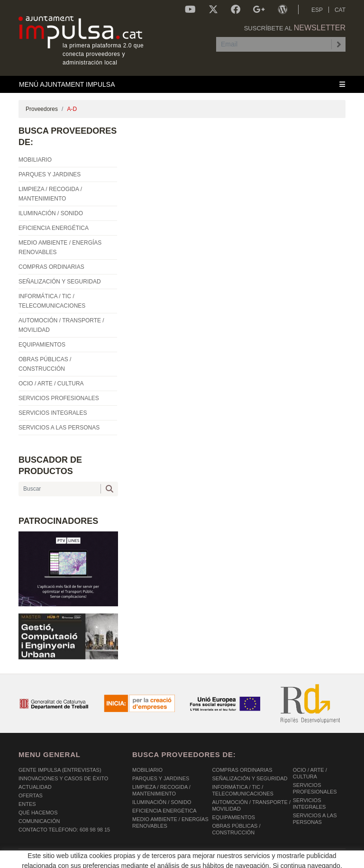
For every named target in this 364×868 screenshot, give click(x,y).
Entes (27, 804)
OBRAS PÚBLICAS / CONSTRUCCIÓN (236, 829)
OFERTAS (31, 795)
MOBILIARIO (147, 770)
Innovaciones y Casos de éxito (63, 778)
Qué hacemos (38, 813)
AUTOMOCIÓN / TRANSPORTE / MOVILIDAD (251, 805)
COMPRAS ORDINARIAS (242, 770)
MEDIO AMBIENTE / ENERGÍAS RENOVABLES (170, 822)
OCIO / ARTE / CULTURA (310, 773)
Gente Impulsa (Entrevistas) (60, 770)
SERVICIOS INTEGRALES (309, 804)
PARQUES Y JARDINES (161, 778)
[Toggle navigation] (182, 84)
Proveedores (42, 109)
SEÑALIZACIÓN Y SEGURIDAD (250, 778)
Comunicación (39, 821)
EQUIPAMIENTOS (233, 817)
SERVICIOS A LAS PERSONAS (315, 819)
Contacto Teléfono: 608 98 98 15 (64, 830)
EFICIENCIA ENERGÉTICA (164, 811)
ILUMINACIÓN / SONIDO (162, 802)
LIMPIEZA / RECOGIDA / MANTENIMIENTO (161, 790)
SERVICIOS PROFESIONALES (315, 788)
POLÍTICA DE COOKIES (47, 858)
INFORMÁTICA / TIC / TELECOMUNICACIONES (243, 790)
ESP (317, 10)
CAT (340, 10)
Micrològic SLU (290, 859)
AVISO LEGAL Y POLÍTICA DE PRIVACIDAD (141, 858)
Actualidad (35, 787)
